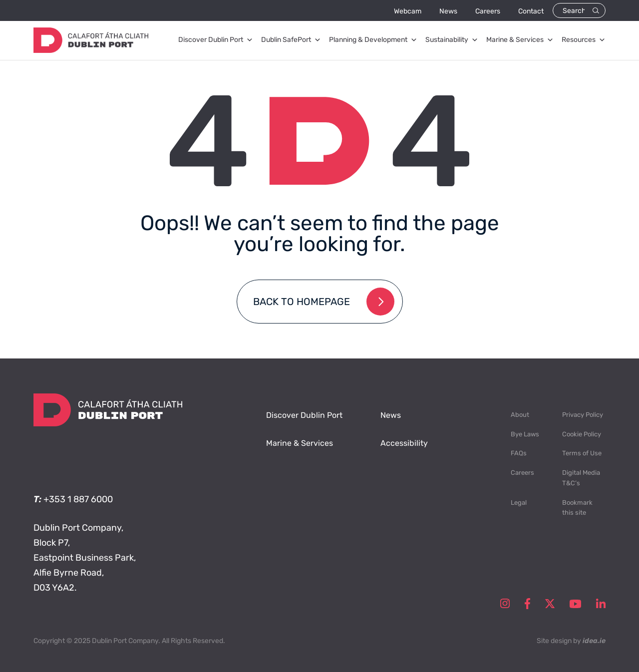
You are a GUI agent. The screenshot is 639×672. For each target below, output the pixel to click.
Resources (584, 40)
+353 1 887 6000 (78, 499)
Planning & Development (373, 40)
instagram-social (505, 604)
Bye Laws (525, 434)
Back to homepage (302, 302)
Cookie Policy (582, 434)
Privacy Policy (583, 415)
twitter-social (550, 604)
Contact (531, 11)
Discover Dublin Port (216, 40)
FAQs (519, 453)
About (520, 415)
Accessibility (404, 443)
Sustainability (452, 40)
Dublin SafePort (291, 40)
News (448, 11)
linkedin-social (601, 604)
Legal (519, 503)
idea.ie (594, 641)
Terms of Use (582, 453)
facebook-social (527, 604)
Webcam (408, 11)
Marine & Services (520, 40)
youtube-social (575, 604)
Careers (488, 11)
